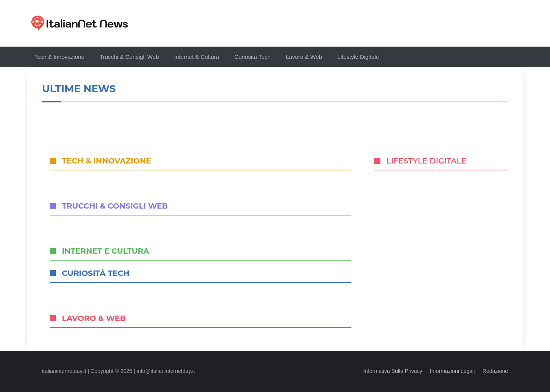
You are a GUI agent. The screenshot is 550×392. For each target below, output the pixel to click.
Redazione (495, 371)
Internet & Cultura (197, 57)
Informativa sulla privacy (393, 371)
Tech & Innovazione (59, 57)
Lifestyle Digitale (358, 57)
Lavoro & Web (304, 57)
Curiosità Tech (253, 57)
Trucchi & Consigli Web (129, 57)
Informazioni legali (453, 371)
